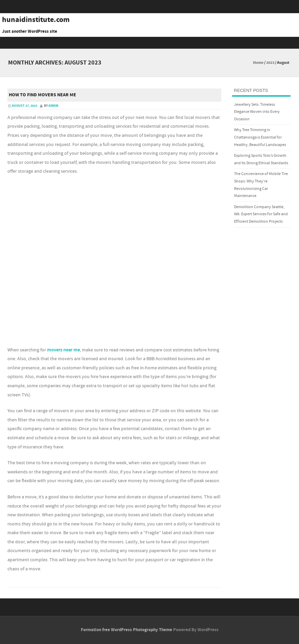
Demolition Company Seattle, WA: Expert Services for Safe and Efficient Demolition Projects (261, 214)
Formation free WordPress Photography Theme (127, 630)
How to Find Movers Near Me (42, 95)
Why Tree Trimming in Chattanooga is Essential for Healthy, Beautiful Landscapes (260, 137)
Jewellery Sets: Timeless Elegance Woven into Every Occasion (257, 112)
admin (53, 106)
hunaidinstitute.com (36, 20)
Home (258, 63)
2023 (270, 63)
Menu (149, 43)
